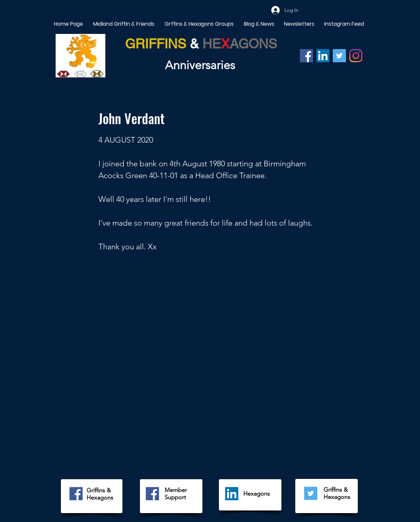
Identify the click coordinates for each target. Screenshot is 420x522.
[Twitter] (339, 56)
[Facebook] (306, 56)
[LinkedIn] (232, 494)
